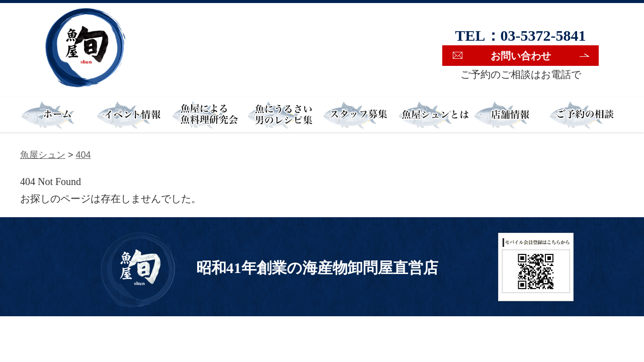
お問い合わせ (521, 56)
